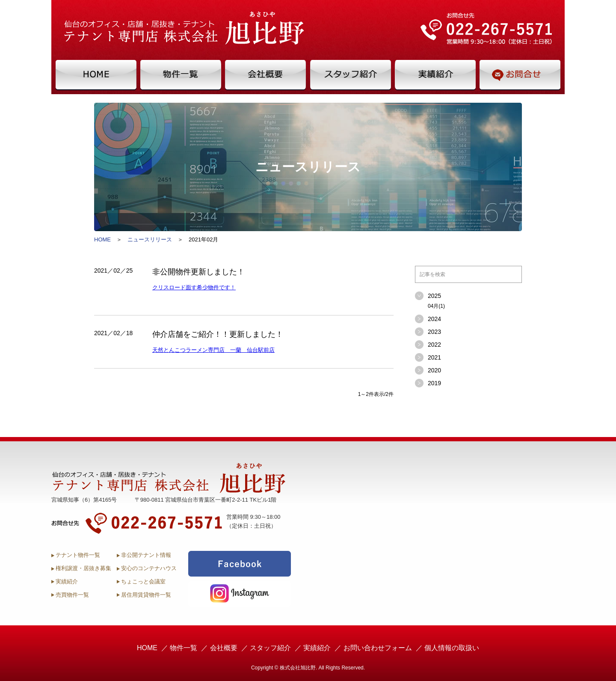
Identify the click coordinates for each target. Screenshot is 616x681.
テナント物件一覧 (78, 555)
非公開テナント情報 (146, 555)
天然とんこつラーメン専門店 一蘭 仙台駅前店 (213, 350)
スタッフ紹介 (270, 648)
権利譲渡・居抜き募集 (83, 568)
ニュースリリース (150, 239)
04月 (436, 306)
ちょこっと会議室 (143, 581)
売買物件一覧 (72, 595)
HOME (102, 239)
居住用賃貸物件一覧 (146, 595)
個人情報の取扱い (452, 648)
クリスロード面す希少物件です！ (194, 287)
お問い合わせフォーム (378, 648)
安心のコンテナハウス (149, 568)
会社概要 (224, 648)
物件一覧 (184, 648)
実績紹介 (67, 581)
